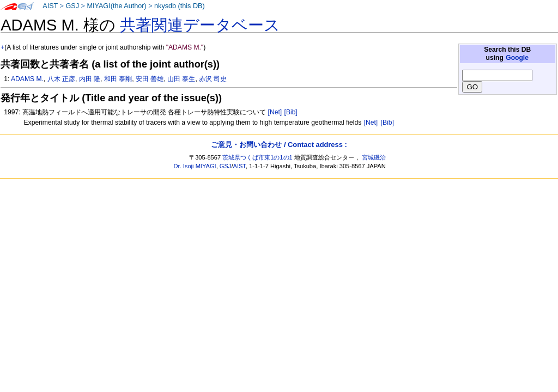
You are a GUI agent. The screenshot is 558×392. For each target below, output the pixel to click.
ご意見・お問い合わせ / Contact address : (279, 145)
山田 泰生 (181, 79)
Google (517, 58)
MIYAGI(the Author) (116, 6)
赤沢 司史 (213, 79)
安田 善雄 (150, 79)
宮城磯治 (374, 157)
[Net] (275, 112)
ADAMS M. (27, 79)
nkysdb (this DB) (180, 6)
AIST (50, 6)
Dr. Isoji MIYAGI (195, 166)
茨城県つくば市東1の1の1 (257, 157)
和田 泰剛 (118, 79)
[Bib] (291, 112)
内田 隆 (90, 79)
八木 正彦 (61, 79)
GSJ (72, 6)
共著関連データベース (200, 25)
